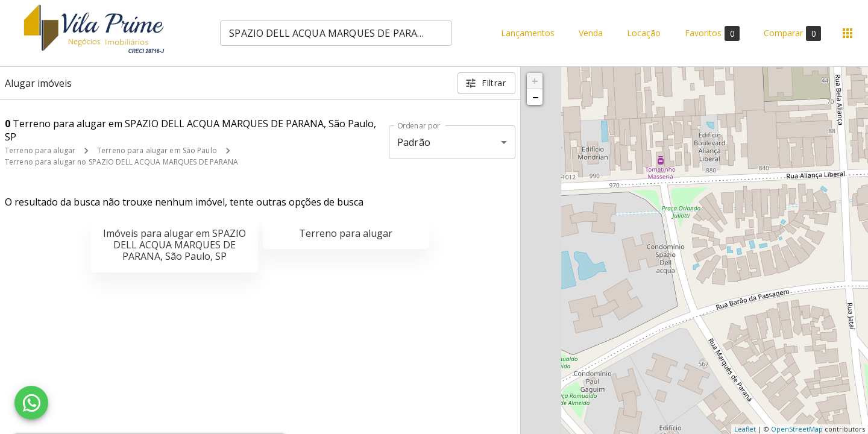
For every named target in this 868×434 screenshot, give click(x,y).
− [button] (535, 97)
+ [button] (535, 81)
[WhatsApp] (31, 403)
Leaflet (745, 429)
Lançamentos (528, 33)
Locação (644, 33)
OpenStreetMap (797, 429)
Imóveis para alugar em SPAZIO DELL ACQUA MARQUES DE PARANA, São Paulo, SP (175, 245)
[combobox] (336, 33)
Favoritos (712, 33)
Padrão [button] (414, 142)
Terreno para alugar (40, 150)
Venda (591, 33)
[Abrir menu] (848, 33)
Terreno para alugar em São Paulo (157, 150)
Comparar (792, 33)
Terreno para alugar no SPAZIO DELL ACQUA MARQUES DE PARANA (122, 162)
